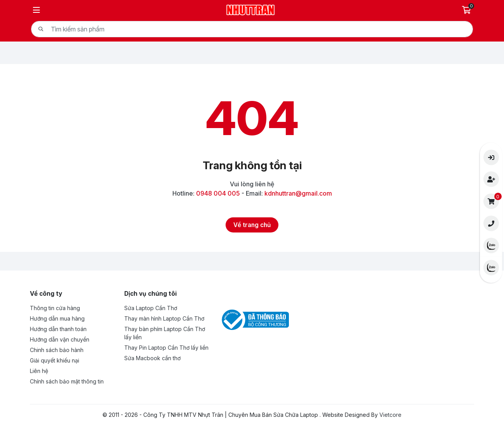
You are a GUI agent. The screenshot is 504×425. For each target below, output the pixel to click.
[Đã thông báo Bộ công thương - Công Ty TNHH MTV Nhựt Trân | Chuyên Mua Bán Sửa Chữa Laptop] (254, 319)
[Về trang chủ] (252, 225)
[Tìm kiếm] (41, 29)
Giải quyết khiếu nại (55, 360)
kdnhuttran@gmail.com (298, 193)
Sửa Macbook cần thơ (152, 358)
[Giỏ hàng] (467, 10)
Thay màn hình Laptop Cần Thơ (164, 318)
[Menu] (37, 10)
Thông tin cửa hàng (55, 308)
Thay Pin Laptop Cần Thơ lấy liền (166, 348)
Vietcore (390, 415)
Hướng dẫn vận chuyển (60, 339)
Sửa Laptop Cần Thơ (151, 308)
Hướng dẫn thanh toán (58, 329)
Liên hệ (39, 371)
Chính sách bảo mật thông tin (67, 381)
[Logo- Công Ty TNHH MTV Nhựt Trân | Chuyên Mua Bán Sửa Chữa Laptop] (251, 9)
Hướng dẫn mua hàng (57, 318)
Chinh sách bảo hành (57, 350)
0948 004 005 (218, 193)
